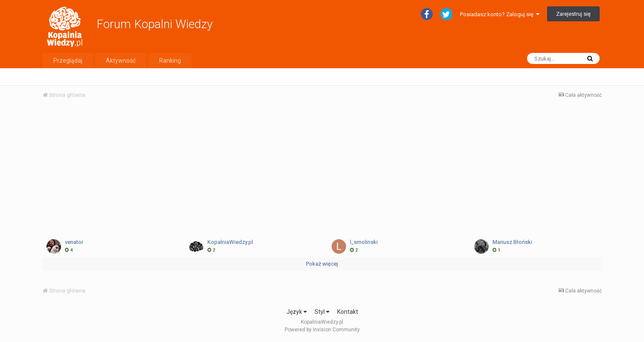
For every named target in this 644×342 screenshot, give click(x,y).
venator (74, 242)
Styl (322, 312)
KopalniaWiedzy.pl (230, 242)
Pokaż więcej (322, 264)
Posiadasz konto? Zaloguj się (500, 14)
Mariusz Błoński (512, 242)
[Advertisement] (322, 170)
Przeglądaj (68, 61)
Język (297, 312)
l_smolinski (364, 242)
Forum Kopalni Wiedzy (154, 24)
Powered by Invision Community (322, 330)
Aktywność (121, 61)
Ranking (170, 61)
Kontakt (348, 312)
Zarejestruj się (573, 14)
